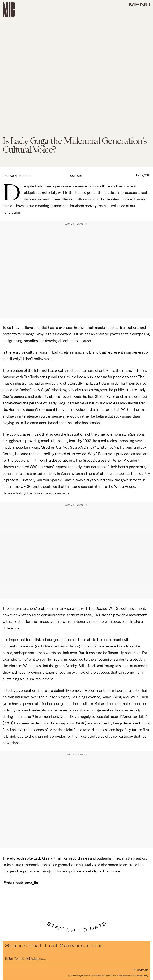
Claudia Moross (19, 176)
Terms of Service (124, 976)
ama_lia (32, 883)
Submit (140, 970)
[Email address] (76, 958)
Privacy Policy (142, 976)
